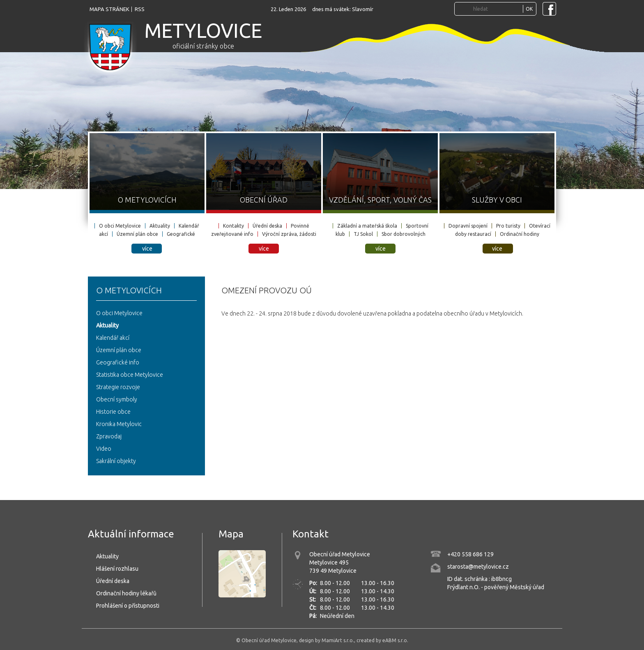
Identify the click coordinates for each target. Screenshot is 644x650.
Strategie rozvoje (118, 387)
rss (140, 9)
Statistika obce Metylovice (130, 375)
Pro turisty (508, 226)
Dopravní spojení (468, 226)
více (147, 249)
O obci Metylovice (120, 226)
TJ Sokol (363, 234)
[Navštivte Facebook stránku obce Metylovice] (549, 9)
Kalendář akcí (113, 338)
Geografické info (118, 362)
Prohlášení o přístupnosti (128, 606)
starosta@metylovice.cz (478, 567)
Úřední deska (267, 226)
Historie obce (113, 412)
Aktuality (160, 226)
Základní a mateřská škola (367, 226)
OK (529, 9)
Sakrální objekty (116, 461)
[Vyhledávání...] (497, 9)
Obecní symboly (117, 399)
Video (104, 449)
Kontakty (233, 226)
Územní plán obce (137, 234)
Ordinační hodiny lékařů (126, 593)
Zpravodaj (109, 436)
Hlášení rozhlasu (117, 569)
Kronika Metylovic (119, 424)
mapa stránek (109, 9)
